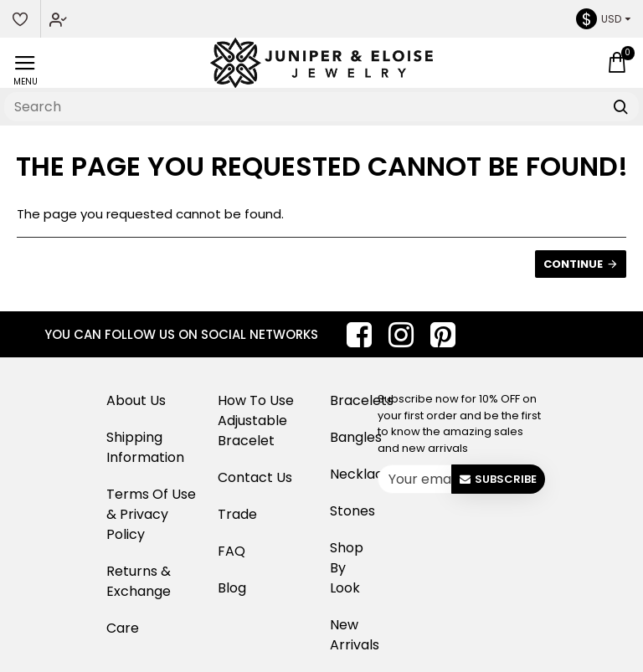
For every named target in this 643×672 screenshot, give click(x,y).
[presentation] (507, 532)
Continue (573, 264)
